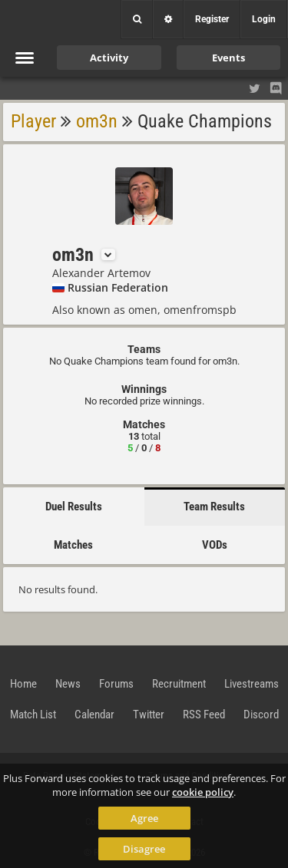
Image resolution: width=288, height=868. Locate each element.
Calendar (94, 715)
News (68, 684)
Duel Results (74, 507)
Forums (116, 684)
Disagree (144, 849)
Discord (261, 715)
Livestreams (252, 684)
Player (33, 121)
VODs (215, 545)
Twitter (149, 715)
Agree (144, 818)
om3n (97, 121)
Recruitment (179, 684)
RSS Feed (204, 715)
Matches (73, 545)
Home (23, 684)
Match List (33, 715)
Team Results (214, 507)
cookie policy (203, 792)
